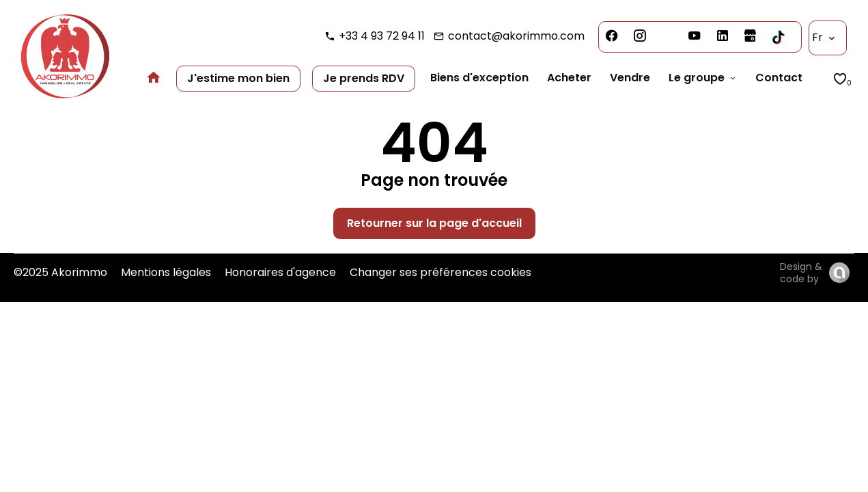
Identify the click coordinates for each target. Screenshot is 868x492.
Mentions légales (166, 272)
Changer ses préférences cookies (440, 272)
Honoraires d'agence (280, 272)
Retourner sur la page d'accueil (434, 223)
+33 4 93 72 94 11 (382, 36)
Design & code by (801, 273)
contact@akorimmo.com (516, 36)
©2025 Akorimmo (60, 272)
